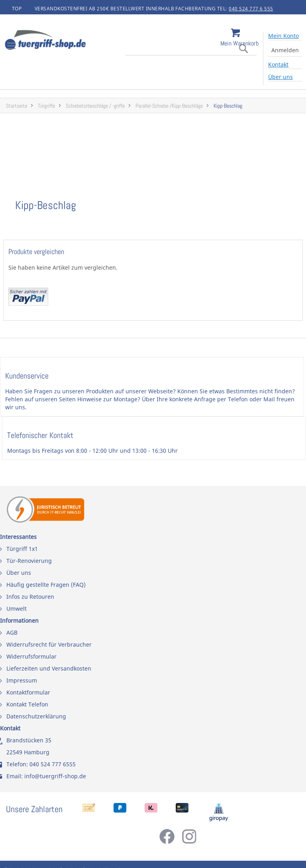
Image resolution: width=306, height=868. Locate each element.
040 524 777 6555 (53, 764)
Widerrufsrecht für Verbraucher (49, 644)
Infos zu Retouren (30, 597)
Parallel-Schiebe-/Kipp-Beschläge (169, 106)
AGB (12, 632)
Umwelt (17, 609)
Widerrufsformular (31, 656)
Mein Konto (283, 36)
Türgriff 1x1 (22, 549)
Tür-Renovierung (29, 561)
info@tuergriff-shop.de (55, 776)
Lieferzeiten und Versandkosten (49, 668)
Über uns (280, 77)
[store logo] (68, 41)
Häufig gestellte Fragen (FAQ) (46, 585)
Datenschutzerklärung (36, 716)
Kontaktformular (28, 692)
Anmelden (285, 50)
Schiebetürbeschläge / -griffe (95, 106)
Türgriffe (46, 106)
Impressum (22, 680)
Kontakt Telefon (27, 704)
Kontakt (278, 64)
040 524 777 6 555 (251, 9)
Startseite (17, 106)
